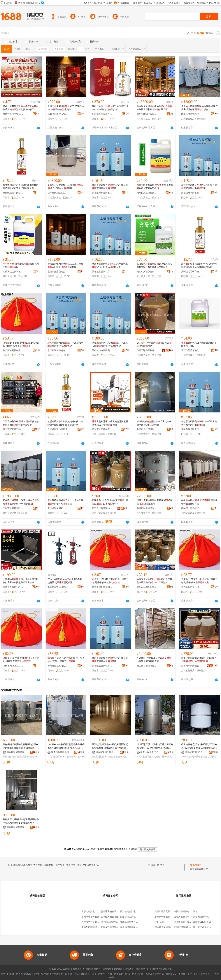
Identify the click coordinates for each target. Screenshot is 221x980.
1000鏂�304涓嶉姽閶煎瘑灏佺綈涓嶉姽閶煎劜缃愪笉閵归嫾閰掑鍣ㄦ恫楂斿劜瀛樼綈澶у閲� (66, 746)
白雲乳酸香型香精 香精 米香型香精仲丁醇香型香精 (155, 187)
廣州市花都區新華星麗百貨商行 (147, 587)
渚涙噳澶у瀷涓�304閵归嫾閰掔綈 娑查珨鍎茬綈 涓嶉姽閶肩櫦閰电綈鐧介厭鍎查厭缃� (110, 746)
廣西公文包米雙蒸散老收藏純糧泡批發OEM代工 (21, 108)
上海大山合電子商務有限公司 (188, 917)
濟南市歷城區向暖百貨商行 (58, 666)
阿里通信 (159, 974)
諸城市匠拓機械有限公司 (102, 429)
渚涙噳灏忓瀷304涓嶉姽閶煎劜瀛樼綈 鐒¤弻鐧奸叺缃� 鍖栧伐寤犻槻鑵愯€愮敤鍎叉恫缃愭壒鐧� (155, 746)
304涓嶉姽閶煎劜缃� (73, 757)
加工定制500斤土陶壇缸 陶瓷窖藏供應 (154, 344)
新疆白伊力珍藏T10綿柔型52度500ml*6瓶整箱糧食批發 (110, 108)
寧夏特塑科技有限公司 (185, 912)
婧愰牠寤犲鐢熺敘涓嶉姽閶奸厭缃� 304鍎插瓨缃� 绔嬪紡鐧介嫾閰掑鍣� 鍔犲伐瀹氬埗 (199, 746)
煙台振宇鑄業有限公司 (204, 927)
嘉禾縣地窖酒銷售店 (130, 927)
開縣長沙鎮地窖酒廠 (111, 927)
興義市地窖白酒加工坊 (92, 922)
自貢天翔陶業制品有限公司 (147, 350)
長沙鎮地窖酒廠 (128, 912)
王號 (195, 912)
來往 (190, 974)
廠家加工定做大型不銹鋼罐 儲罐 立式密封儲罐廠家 (65, 187)
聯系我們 (156, 969)
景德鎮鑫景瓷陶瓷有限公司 (58, 272)
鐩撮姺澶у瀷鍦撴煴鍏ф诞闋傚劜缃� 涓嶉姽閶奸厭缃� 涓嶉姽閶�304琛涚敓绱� (21, 821)
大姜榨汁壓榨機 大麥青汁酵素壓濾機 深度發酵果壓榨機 (110, 423)
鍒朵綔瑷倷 (23, 757)
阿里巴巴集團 (7, 974)
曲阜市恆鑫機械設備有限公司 (191, 114)
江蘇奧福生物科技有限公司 (13, 272)
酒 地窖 (161, 865)
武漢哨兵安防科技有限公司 (168, 927)
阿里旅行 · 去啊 (104, 974)
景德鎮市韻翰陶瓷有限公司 (102, 193)
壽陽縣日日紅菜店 (202, 922)
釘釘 (196, 974)
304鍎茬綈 (110, 757)
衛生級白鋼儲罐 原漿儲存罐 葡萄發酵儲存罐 (199, 502)
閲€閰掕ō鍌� (10, 757)
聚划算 (84, 974)
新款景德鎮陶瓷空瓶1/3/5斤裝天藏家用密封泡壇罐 (110, 187)
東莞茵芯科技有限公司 (191, 587)
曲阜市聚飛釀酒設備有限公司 (58, 193)
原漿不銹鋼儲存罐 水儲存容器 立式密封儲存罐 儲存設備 (199, 108)
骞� (36, 752)
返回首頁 (133, 849)
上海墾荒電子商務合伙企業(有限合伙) (192, 922)
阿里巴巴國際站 (24, 974)
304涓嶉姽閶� (55, 757)
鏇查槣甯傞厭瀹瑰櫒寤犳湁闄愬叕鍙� (61, 752)
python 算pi (160, 922)
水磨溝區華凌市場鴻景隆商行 (58, 114)
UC (174, 974)
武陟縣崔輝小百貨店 (57, 429)
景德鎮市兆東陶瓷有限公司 (102, 350)
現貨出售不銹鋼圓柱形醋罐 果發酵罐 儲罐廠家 (155, 502)
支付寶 (182, 974)
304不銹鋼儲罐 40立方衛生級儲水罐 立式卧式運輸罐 (154, 423)
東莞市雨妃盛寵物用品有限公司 (102, 587)
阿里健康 (205, 974)
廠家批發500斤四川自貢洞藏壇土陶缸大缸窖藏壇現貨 (110, 502)
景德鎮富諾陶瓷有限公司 (102, 272)
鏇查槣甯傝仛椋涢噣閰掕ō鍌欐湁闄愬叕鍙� (106, 752)
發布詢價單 (196, 865)
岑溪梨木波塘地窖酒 (91, 927)
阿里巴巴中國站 (42, 974)
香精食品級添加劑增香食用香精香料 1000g (199, 344)
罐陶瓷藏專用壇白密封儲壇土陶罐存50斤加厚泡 (154, 581)
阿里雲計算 (138, 974)
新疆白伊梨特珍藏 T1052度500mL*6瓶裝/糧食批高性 (66, 108)
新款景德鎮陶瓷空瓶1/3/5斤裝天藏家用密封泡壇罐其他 (65, 265)
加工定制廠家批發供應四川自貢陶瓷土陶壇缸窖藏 (199, 660)
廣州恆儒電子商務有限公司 (191, 272)
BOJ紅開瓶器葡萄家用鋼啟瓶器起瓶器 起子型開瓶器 (65, 581)
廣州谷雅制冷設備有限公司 (147, 114)
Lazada (110, 977)
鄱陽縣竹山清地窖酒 (130, 917)
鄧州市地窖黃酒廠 (90, 917)
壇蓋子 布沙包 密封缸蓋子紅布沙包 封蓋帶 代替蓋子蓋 (21, 344)
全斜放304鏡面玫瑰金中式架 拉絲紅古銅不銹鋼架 (154, 660)
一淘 (92, 974)
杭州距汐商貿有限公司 (13, 350)
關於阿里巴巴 (143, 969)
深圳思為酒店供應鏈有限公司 (58, 587)
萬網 (168, 974)
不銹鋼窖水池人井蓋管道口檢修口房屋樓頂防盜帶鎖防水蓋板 (21, 581)
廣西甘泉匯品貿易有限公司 (13, 114)
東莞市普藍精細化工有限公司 (191, 350)
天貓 (76, 974)
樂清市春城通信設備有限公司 (13, 587)
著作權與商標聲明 (91, 969)
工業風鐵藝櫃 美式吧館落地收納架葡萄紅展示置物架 (21, 423)
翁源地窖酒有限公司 (111, 912)
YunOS (149, 974)
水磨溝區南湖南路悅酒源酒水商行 (102, 114)
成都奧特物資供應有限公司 (206, 917)
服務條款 (118, 969)
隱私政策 (129, 969)
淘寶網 (69, 974)
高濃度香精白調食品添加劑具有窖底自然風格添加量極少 (154, 265)
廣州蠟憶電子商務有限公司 (13, 193)
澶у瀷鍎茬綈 (98, 757)
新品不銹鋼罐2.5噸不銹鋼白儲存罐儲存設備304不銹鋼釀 (21, 502)
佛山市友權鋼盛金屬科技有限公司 (147, 666)
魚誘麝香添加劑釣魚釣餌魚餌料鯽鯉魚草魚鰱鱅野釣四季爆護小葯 (65, 423)
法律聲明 (107, 969)
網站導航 (167, 969)
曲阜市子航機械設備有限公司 (147, 429)
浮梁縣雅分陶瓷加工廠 (191, 429)
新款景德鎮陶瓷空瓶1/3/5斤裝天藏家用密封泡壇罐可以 (110, 265)
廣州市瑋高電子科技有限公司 (169, 912)
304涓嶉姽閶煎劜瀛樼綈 (148, 757)
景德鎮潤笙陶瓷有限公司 (58, 350)
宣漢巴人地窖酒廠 (110, 917)
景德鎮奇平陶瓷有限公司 (191, 193)
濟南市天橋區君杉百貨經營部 (13, 666)
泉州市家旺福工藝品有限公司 (13, 429)
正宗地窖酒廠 (88, 912)
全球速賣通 (57, 974)
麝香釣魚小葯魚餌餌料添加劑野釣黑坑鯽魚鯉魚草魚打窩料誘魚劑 (21, 187)
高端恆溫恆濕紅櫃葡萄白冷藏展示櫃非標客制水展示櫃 (154, 108)
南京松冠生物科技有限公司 (147, 193)
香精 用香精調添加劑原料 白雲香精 (21, 265)
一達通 (215, 974)
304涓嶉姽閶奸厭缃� (192, 757)
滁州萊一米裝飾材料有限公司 (169, 917)
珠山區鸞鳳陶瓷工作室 (58, 508)
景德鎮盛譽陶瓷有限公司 (102, 666)
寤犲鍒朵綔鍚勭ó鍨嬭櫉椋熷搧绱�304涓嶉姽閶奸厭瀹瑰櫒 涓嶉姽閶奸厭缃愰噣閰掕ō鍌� (21, 746)
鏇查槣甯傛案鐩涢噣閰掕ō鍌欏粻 (17, 752)
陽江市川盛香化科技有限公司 (147, 272)
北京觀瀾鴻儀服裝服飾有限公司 (189, 927)
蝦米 (128, 974)
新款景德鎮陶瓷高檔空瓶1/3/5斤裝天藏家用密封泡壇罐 (110, 344)
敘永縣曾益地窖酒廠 (130, 922)
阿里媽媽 (119, 974)
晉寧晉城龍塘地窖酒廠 (112, 922)
